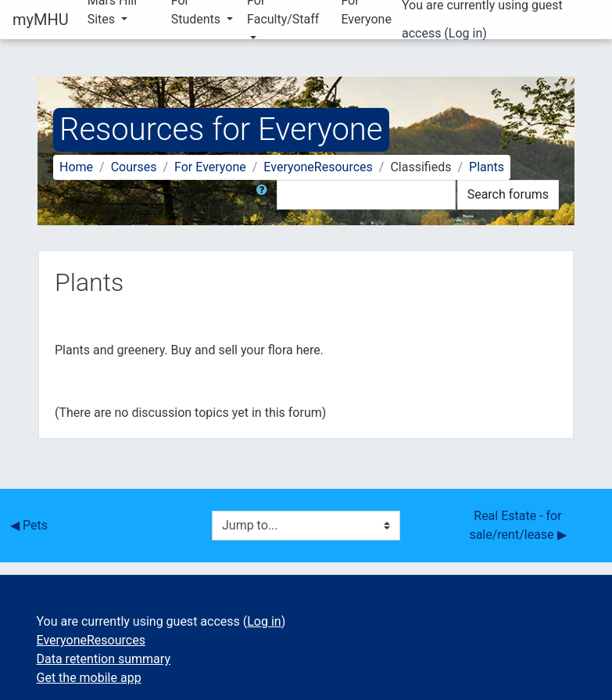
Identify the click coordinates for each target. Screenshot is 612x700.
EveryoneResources (318, 167)
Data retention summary (104, 659)
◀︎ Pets (29, 525)
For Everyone (210, 167)
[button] (265, 195)
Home (76, 167)
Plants (487, 167)
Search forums (508, 194)
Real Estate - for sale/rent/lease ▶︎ (517, 525)
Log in (465, 33)
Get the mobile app (89, 678)
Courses (134, 167)
